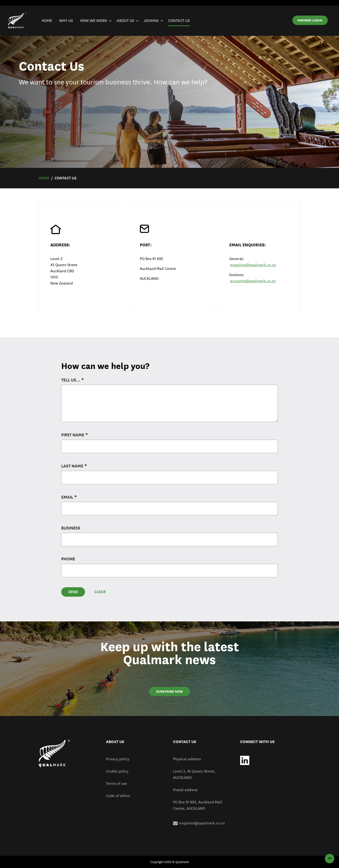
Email (67, 497)
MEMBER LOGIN (310, 20)
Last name (72, 466)
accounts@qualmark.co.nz (253, 281)
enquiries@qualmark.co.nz (253, 265)
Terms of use (117, 783)
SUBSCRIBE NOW (169, 691)
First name (73, 435)
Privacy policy (118, 759)
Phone (68, 559)
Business (71, 528)
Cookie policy (117, 771)
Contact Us (66, 178)
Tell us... (71, 380)
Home (44, 178)
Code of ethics (118, 796)
